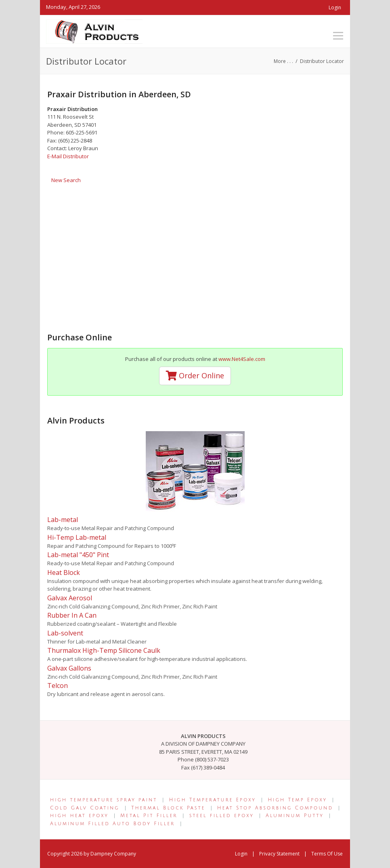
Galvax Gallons (69, 668)
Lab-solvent (65, 633)
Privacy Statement (279, 854)
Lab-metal (63, 520)
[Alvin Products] (94, 31)
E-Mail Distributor (68, 156)
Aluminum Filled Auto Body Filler (112, 824)
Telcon (58, 686)
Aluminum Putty (295, 816)
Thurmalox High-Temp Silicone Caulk (104, 650)
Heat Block (64, 572)
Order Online (195, 375)
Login (335, 7)
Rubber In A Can (72, 615)
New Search (66, 180)
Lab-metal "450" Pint (78, 555)
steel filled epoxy (222, 816)
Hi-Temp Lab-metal (77, 537)
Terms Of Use (327, 854)
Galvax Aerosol (70, 598)
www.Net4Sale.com (242, 359)
